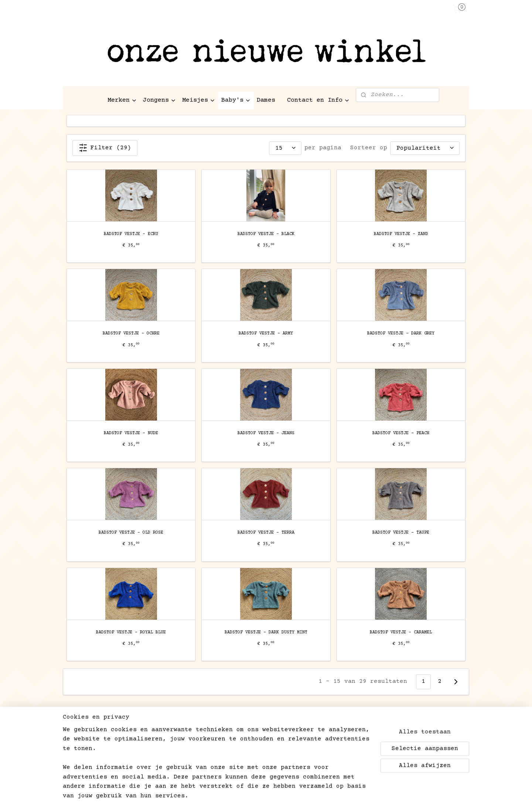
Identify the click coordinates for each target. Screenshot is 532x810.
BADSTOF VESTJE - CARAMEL (401, 632)
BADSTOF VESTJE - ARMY (266, 333)
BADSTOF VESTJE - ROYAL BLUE (131, 632)
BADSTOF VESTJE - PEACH (401, 433)
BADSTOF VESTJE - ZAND (401, 234)
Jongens (160, 100)
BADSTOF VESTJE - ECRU (131, 234)
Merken (122, 100)
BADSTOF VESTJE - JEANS (266, 433)
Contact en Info (318, 100)
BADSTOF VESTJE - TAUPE (401, 533)
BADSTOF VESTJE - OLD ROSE (131, 533)
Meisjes (199, 100)
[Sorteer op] (425, 148)
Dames (266, 100)
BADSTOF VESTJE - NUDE (131, 433)
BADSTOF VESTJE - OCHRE (131, 333)
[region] (217, 768)
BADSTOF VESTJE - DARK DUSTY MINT (266, 632)
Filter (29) (105, 148)
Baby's (236, 100)
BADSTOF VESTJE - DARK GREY (401, 333)
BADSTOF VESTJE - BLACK (266, 234)
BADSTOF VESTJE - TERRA (266, 533)
